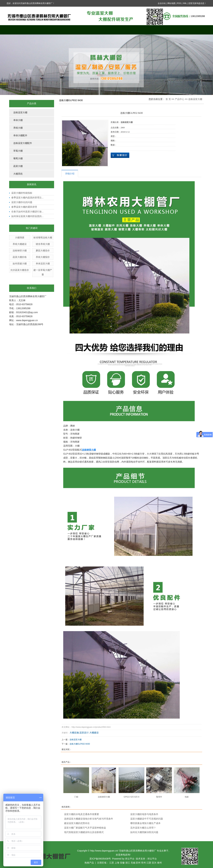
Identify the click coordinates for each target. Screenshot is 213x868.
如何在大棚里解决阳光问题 (144, 832)
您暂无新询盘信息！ (197, 3)
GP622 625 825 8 (131, 797)
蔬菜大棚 (18, 166)
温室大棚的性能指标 (22, 193)
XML (185, 3)
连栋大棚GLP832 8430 (80, 744)
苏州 (138, 863)
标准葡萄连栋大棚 (43, 238)
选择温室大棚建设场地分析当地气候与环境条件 (89, 819)
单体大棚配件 (20, 136)
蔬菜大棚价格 (20, 257)
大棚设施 (74, 733)
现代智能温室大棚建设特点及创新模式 (84, 832)
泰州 (159, 863)
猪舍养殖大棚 (43, 244)
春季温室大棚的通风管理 (24, 207)
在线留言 (144, 30)
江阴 (149, 863)
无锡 (133, 863)
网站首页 (19, 30)
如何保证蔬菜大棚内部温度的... (27, 216)
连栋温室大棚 (20, 113)
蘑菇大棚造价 (43, 251)
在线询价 (120, 155)
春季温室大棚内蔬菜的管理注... (27, 198)
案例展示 (94, 30)
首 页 (168, 99)
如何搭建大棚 (20, 264)
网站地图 (171, 3)
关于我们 (44, 30)
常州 (143, 863)
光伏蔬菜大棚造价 (20, 270)
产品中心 (69, 30)
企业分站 (162, 3)
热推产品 (89, 863)
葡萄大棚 (18, 158)
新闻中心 (119, 30)
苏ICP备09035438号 (100, 859)
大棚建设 (94, 733)
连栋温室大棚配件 (23, 143)
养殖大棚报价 (43, 257)
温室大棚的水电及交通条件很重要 (82, 814)
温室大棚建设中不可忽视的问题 (147, 819)
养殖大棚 (18, 128)
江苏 (112, 863)
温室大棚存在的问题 (22, 202)
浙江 (128, 863)
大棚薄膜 (20, 238)
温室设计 (84, 733)
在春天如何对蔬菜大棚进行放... (27, 212)
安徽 (122, 863)
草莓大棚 (18, 151)
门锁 (76, 797)
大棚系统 (18, 174)
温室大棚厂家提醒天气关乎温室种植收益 (85, 828)
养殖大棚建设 (20, 244)
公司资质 (169, 30)
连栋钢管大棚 (20, 251)
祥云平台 (130, 859)
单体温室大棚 (43, 264)
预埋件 (159, 797)
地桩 (187, 797)
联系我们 (194, 30)
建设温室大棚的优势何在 (77, 823)
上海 (117, 863)
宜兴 (154, 863)
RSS (179, 3)
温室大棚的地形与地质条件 (144, 814)
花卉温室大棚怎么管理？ (143, 828)
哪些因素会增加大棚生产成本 (145, 823)
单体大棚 (18, 120)
